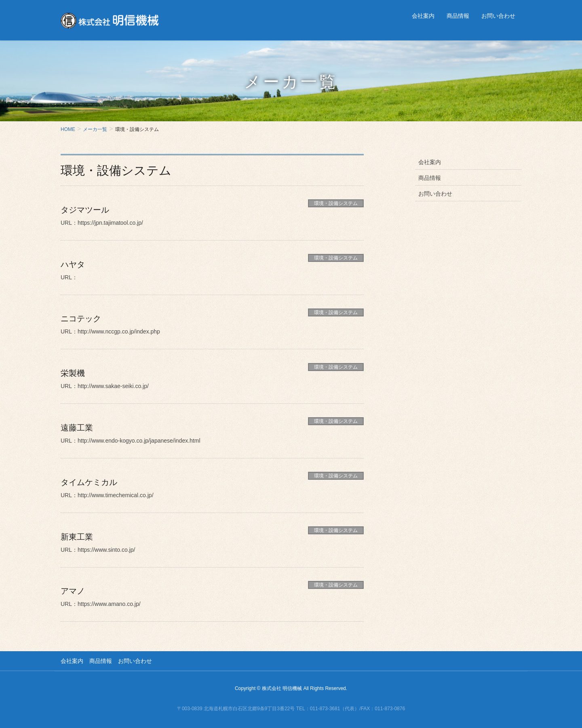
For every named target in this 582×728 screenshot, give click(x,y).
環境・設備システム (336, 203)
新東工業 (77, 537)
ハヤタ (73, 264)
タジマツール (85, 210)
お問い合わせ (435, 194)
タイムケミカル (89, 482)
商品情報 (430, 178)
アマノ (73, 591)
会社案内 (430, 162)
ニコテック (81, 319)
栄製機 (73, 373)
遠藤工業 (77, 428)
